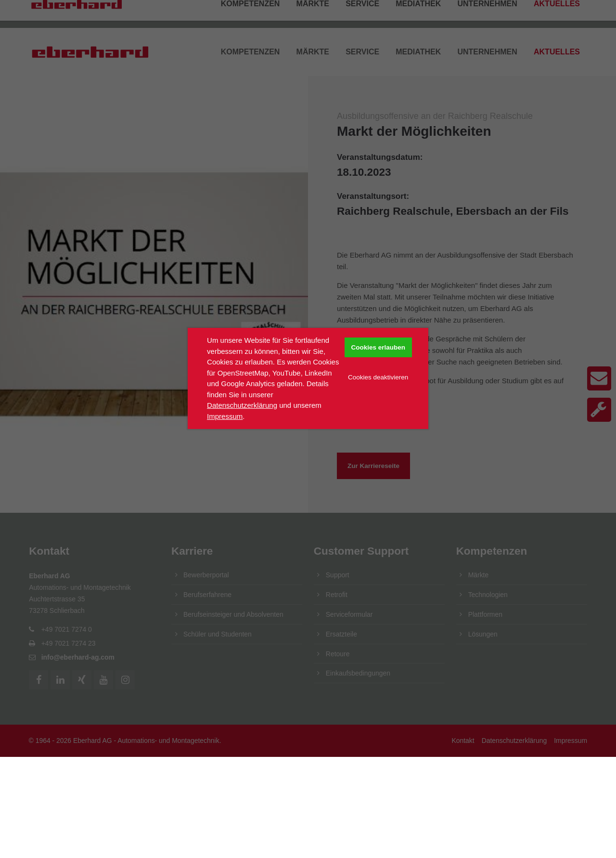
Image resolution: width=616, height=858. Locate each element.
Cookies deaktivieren (378, 377)
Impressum (225, 416)
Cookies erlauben (378, 347)
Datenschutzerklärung (242, 405)
